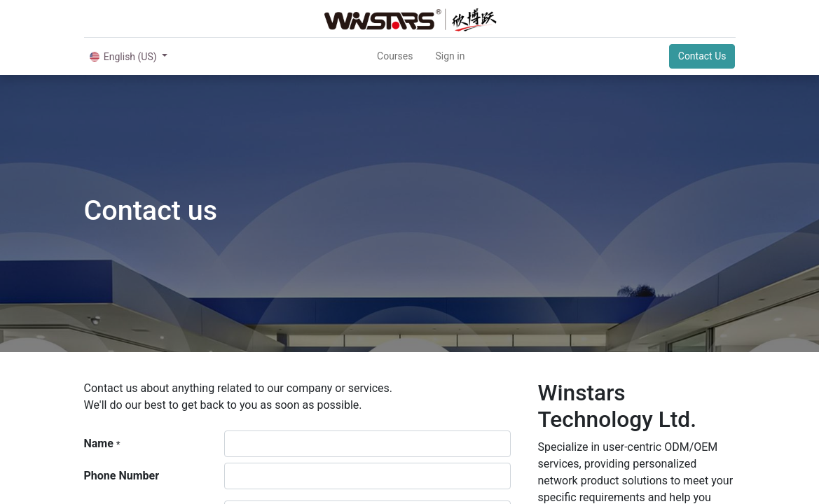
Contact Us (702, 56)
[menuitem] (395, 56)
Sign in (450, 56)
